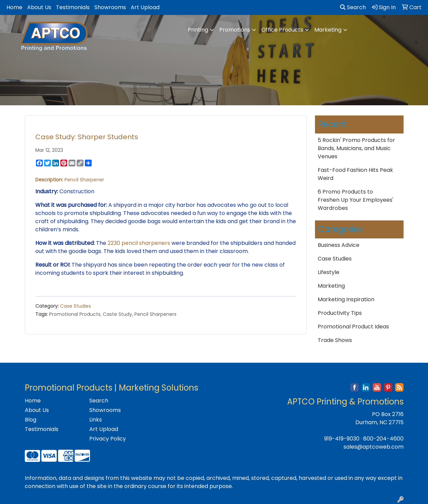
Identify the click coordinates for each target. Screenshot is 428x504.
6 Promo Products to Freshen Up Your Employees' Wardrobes (356, 200)
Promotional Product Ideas (353, 327)
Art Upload (145, 7)
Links (96, 420)
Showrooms (110, 7)
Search (353, 7)
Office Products (282, 30)
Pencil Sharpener (84, 180)
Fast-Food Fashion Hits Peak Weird (355, 174)
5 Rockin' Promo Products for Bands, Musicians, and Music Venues (356, 148)
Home (14, 7)
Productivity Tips (340, 313)
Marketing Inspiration (346, 299)
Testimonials (73, 7)
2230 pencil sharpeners (139, 243)
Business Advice (339, 245)
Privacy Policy (108, 439)
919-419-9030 (342, 439)
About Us (39, 7)
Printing (198, 30)
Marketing (328, 30)
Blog (31, 420)
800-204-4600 (383, 439)
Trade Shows (335, 340)
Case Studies (76, 306)
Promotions (235, 30)
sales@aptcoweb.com (374, 447)
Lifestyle (329, 272)
